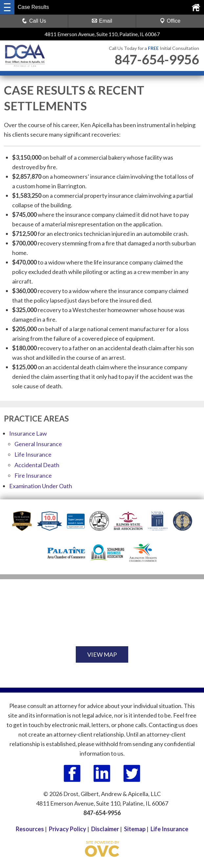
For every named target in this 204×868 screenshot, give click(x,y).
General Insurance (38, 444)
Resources (30, 829)
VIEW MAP (102, 654)
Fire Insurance (33, 475)
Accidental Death (37, 465)
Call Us (34, 21)
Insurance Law (28, 433)
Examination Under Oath (41, 486)
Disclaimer (105, 829)
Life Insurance (33, 454)
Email (102, 21)
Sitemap (135, 829)
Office (170, 21)
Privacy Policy (68, 829)
